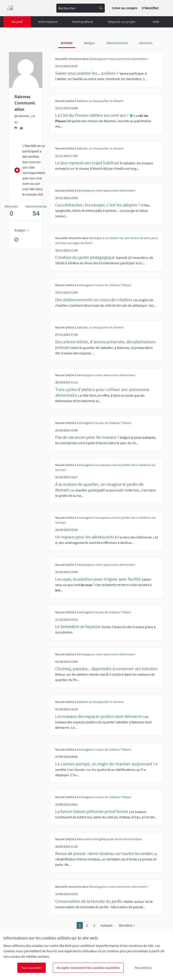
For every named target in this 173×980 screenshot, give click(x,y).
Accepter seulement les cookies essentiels (88, 968)
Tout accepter (32, 968)
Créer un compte (125, 8)
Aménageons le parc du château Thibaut (104, 285)
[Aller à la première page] (10, 8)
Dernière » (127, 925)
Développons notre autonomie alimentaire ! (119, 59)
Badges (90, 43)
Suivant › (107, 925)
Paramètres (143, 968)
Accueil (17, 22)
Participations (83, 22)
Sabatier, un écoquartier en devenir (100, 101)
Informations (48, 22)
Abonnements (117, 43)
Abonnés (146, 43)
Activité (67, 43)
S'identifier (150, 8)
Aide (156, 22)
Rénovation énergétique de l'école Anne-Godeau (109, 839)
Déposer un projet (121, 22)
